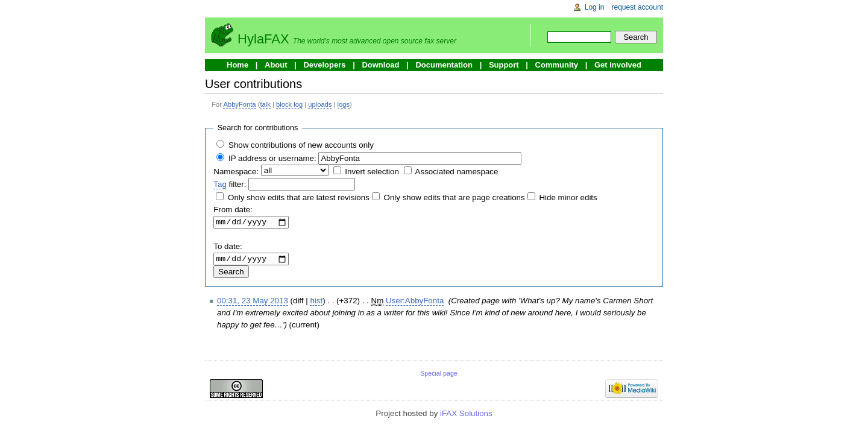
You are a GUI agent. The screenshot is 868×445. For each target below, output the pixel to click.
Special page (439, 376)
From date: (233, 210)
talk (265, 104)
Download (380, 65)
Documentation (444, 65)
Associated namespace (457, 172)
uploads (320, 104)
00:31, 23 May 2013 (253, 304)
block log (289, 104)
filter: (230, 185)
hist (316, 304)
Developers (324, 65)
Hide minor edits (568, 197)
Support (504, 65)
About (276, 65)
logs (344, 104)
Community (557, 65)
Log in (595, 7)
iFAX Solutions (466, 416)
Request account (638, 7)
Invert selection (372, 172)
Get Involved (618, 65)
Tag (220, 184)
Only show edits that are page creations (454, 197)
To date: (228, 248)
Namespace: (236, 172)
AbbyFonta (239, 104)
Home (237, 65)
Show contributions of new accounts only (301, 145)
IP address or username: (272, 158)
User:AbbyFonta (415, 304)
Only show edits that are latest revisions (299, 197)
